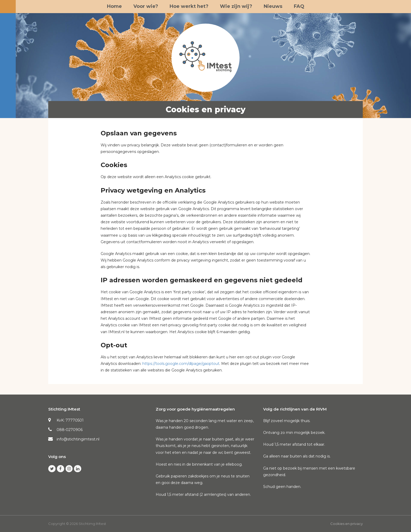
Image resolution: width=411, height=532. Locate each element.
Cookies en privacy (347, 524)
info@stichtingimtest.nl (78, 439)
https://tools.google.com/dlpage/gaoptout (181, 364)
